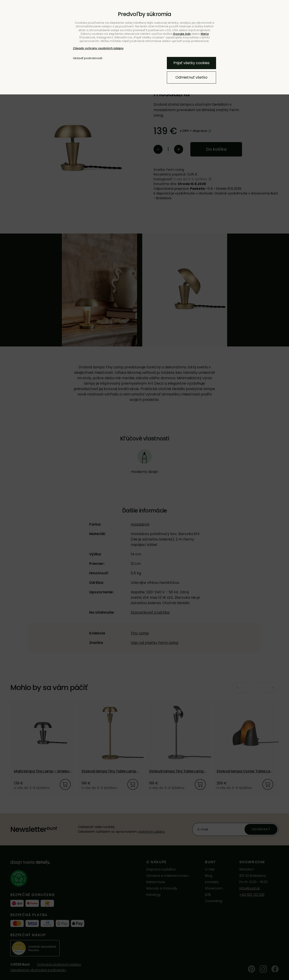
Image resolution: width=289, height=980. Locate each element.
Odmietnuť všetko (191, 77)
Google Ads (182, 34)
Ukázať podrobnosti (88, 58)
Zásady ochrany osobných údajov (98, 48)
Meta (205, 34)
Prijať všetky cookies (191, 63)
